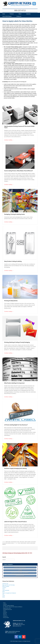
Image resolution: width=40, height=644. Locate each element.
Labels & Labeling (28, 542)
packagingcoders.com (12, 633)
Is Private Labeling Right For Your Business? (16, 425)
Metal (4, 592)
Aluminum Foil (5, 584)
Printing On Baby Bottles (11, 301)
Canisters (4, 588)
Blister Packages (6, 586)
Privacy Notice (6, 618)
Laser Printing (33, 542)
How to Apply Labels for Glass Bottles (17, 21)
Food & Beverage (14, 542)
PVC (3, 594)
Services (5, 614)
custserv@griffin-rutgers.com (14, 631)
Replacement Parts (7, 608)
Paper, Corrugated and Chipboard (9, 593)
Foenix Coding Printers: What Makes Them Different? (19, 171)
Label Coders (22, 542)
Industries (28, 14)
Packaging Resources (7, 609)
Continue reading (9, 140)
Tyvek (4, 596)
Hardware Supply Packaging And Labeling (15, 468)
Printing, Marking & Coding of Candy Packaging (17, 342)
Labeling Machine (23, 543)
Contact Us (19, 16)
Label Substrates (6, 590)
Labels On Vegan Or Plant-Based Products (15, 522)
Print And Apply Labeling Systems (8, 543)
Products (12, 14)
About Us (5, 615)
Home (4, 14)
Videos (20, 14)
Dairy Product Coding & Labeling (13, 261)
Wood (4, 597)
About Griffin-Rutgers (7, 16)
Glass (18, 542)
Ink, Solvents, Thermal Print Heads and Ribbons (13, 607)
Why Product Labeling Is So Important (14, 383)
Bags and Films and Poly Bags (9, 585)
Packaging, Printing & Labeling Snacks (15, 214)
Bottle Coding (8, 542)
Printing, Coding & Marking (8, 606)
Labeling (5, 604)
